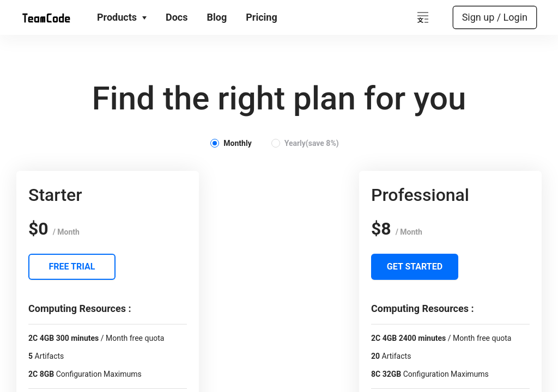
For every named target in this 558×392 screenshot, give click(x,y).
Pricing (261, 17)
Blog (217, 17)
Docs (177, 17)
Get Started (415, 267)
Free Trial (72, 267)
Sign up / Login (495, 17)
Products (122, 17)
